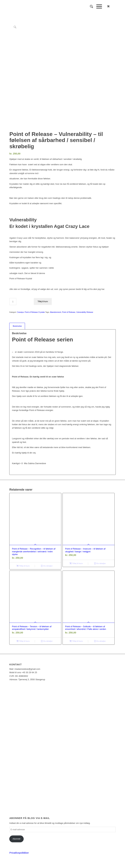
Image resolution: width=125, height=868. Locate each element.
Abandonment (56, 312)
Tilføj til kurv (43, 301)
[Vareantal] (13, 302)
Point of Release (69, 312)
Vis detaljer (47, 566)
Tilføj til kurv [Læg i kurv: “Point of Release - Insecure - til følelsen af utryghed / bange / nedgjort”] (76, 563)
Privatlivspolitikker (19, 853)
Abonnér (17, 839)
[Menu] (98, 7)
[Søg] (90, 7)
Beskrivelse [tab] (17, 326)
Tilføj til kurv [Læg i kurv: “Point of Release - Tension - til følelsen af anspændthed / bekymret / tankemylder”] (23, 641)
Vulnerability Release (85, 312)
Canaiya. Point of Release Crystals (31, 312)
